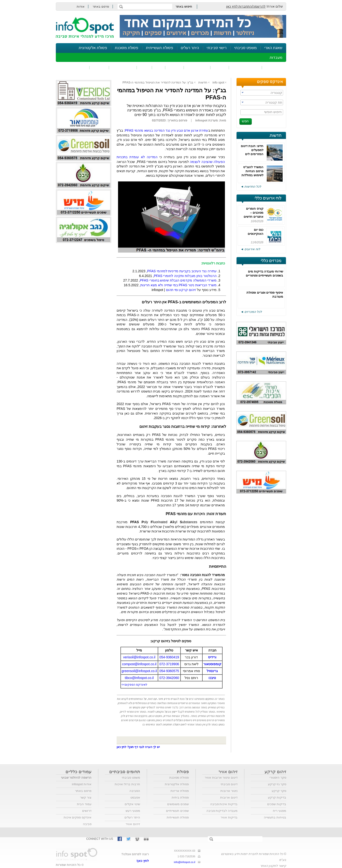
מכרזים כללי (271, 261)
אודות (81, 7)
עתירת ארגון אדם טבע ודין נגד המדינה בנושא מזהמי (167, 130)
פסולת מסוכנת (126, 48)
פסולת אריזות (180, 791)
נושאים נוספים (74, 67)
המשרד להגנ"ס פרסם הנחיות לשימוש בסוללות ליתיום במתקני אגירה (252, 175)
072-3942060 (169, 678)
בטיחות (99, 67)
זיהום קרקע (197, 67)
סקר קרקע (279, 791)
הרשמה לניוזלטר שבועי (76, 778)
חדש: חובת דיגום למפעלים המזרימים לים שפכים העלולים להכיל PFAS (252, 154)
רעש (144, 67)
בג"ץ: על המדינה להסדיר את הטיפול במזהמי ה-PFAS (158, 82)
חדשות (275, 136)
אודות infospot (82, 784)
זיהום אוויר (274, 67)
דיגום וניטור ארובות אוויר (221, 778)
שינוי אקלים (132, 804)
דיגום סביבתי (229, 784)
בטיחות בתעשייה (275, 817)
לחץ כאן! (143, 861)
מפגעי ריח (280, 811)
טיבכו (212, 678)
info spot (218, 82)
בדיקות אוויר (229, 817)
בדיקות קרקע (277, 797)
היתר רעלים (190, 48)
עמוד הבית (84, 804)
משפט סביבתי (245, 48)
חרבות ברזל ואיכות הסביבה (127, 787)
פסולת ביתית (180, 797)
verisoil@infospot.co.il (139, 657)
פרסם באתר (101, 7)
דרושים (87, 811)
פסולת (175, 67)
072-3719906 (169, 664)
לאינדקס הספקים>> (134, 685)
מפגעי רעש (133, 811)
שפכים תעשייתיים (177, 811)
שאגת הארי (273, 48)
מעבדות (276, 58)
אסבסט (135, 797)
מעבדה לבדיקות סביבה (222, 811)
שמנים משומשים (178, 804)
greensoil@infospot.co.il (139, 671)
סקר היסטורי (278, 778)
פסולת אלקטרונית (93, 48)
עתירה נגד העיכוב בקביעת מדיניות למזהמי (182, 271)
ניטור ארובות (229, 791)
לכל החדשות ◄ (251, 187)
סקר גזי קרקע (277, 784)
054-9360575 (169, 671)
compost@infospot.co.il (139, 664)
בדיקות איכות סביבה (224, 804)
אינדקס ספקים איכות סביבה (78, 821)
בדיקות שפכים (277, 804)
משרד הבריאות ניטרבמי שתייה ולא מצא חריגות (178, 285)
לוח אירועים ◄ (250, 249)
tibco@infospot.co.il (139, 678)
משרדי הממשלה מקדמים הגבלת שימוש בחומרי (178, 280)
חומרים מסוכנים (245, 67)
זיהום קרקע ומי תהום (181, 290)
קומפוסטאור (212, 664)
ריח (159, 67)
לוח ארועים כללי (268, 198)
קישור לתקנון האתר (273, 866)
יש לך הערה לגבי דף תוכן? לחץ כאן (138, 747)
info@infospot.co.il (185, 862)
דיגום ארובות (229, 797)
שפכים (220, 67)
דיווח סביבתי (123, 67)
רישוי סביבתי (217, 48)
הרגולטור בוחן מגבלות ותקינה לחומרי (185, 276)
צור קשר (86, 797)
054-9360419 (169, 657)
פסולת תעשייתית (159, 48)
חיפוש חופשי (273, 112)
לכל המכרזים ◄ (251, 312)
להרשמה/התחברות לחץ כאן (246, 6)
